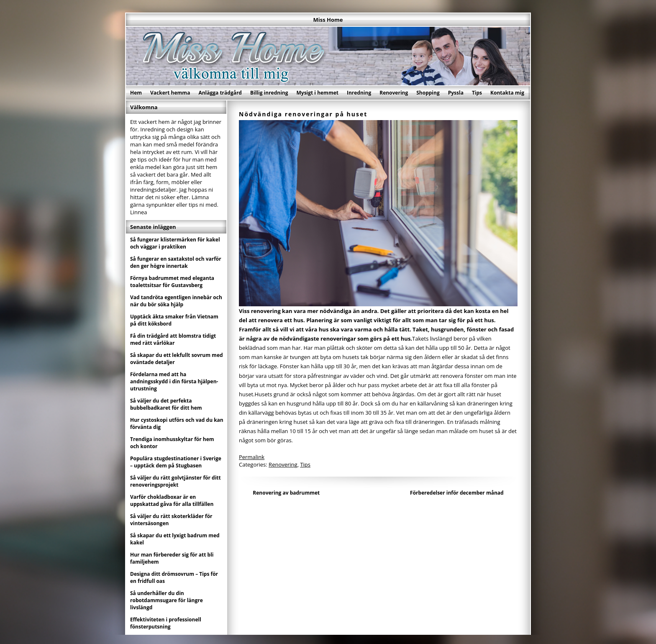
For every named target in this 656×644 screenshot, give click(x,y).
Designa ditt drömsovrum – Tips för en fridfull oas (174, 577)
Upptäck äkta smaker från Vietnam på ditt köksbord (174, 320)
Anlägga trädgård (220, 93)
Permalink (252, 457)
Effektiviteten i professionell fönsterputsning (166, 623)
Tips (477, 93)
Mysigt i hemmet (317, 93)
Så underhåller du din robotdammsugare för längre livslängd (167, 600)
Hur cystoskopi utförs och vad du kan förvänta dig (177, 423)
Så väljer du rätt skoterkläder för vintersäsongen (171, 520)
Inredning (359, 93)
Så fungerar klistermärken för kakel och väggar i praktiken (175, 243)
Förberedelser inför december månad (457, 493)
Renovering (394, 93)
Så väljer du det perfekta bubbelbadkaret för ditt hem (166, 404)
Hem (136, 93)
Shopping (428, 93)
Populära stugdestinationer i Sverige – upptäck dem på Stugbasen (176, 462)
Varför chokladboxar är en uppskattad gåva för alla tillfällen (172, 500)
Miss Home (328, 20)
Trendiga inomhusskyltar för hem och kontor (172, 443)
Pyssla (456, 93)
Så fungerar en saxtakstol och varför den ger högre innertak (176, 262)
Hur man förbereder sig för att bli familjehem (172, 558)
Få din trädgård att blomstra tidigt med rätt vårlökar (173, 339)
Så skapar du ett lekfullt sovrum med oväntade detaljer (177, 359)
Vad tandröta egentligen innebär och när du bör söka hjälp (176, 301)
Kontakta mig (507, 93)
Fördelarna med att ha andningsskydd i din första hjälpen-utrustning (174, 381)
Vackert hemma (170, 93)
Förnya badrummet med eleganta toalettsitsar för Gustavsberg (172, 282)
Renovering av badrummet (286, 493)
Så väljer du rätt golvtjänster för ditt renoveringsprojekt (176, 481)
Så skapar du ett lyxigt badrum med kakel (175, 539)
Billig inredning (269, 93)
